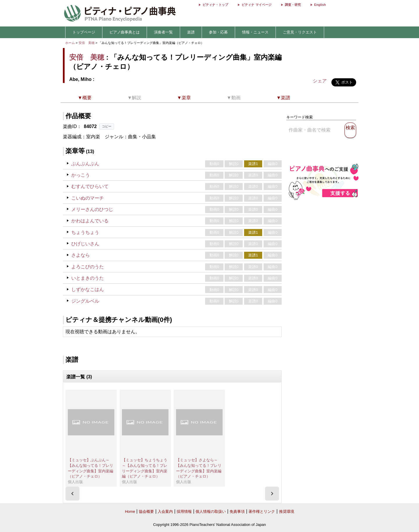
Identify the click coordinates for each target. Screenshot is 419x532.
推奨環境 (287, 511)
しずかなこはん (88, 289)
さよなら (81, 255)
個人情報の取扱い (211, 511)
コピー (107, 126)
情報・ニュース (255, 32)
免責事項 (237, 511)
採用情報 (184, 511)
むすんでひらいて (90, 186)
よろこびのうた (88, 267)
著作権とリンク (262, 511)
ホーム (70, 43)
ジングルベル (85, 301)
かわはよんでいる (90, 221)
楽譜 (191, 32)
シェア (320, 81)
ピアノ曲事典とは (125, 32)
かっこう (81, 175)
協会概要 (146, 511)
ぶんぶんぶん (85, 164)
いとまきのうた (88, 278)
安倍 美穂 (87, 43)
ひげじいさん (85, 244)
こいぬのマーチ (88, 198)
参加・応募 (218, 32)
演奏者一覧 (163, 32)
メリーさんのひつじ (92, 209)
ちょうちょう (85, 232)
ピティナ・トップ (215, 5)
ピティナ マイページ (256, 5)
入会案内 (165, 511)
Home (130, 511)
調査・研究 (293, 5)
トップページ (84, 32)
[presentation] (72, 494)
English (320, 5)
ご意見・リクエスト (300, 32)
